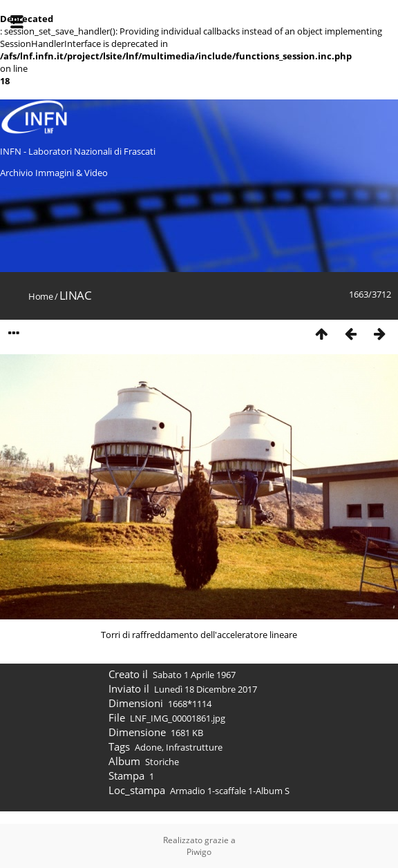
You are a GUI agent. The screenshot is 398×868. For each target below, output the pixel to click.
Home (40, 296)
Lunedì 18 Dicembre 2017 (206, 689)
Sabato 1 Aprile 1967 (194, 675)
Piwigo (199, 852)
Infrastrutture (194, 747)
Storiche (162, 762)
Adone (148, 747)
